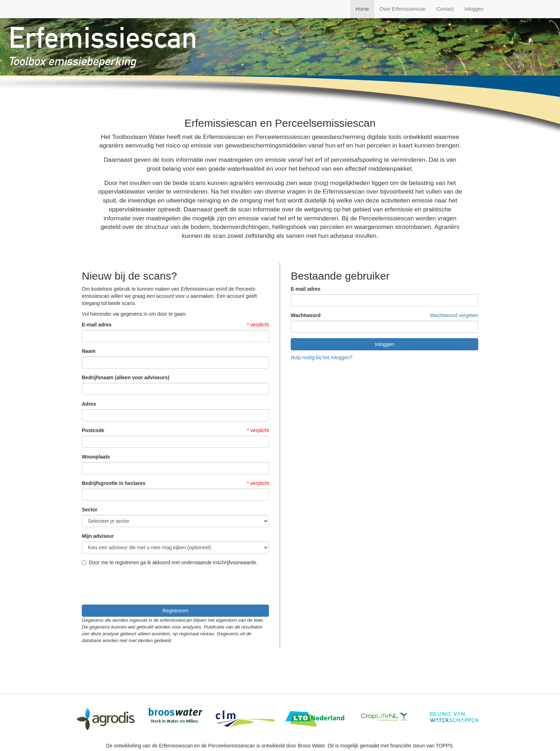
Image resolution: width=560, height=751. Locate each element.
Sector (90, 510)
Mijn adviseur (98, 536)
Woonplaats (96, 457)
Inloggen (474, 9)
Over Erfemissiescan (403, 9)
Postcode (93, 430)
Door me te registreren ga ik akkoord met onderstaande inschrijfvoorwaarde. (170, 562)
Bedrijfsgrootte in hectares (114, 483)
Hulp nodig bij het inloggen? (322, 357)
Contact (445, 9)
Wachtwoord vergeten (454, 315)
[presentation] (136, 585)
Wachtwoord (306, 315)
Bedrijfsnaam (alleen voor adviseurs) (126, 377)
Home (362, 9)
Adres (89, 404)
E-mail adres (97, 325)
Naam (89, 351)
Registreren (175, 611)
